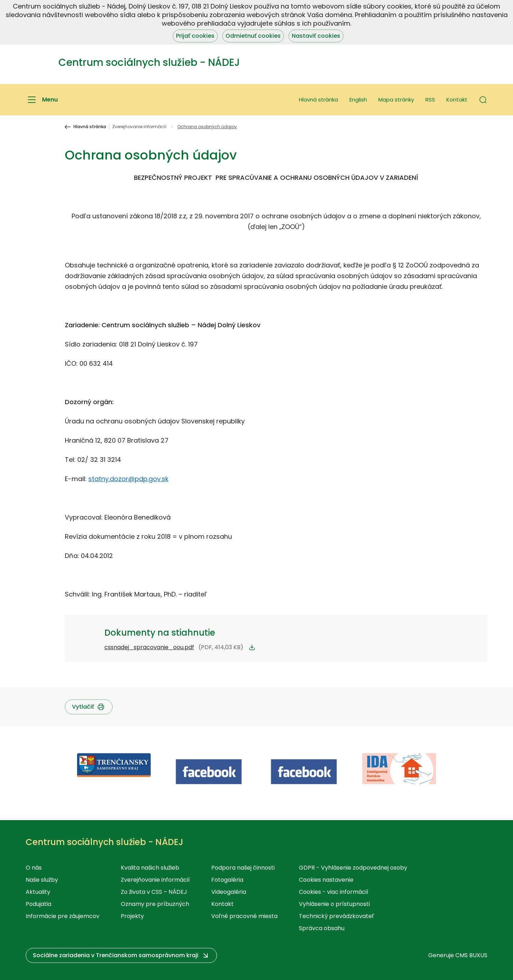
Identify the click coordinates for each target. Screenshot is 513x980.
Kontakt (457, 100)
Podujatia (38, 904)
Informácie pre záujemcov (63, 916)
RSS (430, 100)
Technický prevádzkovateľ (336, 916)
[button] (483, 100)
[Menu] (42, 100)
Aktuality (38, 892)
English (358, 100)
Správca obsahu (322, 928)
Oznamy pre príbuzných (155, 904)
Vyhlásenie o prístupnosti (334, 904)
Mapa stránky (396, 100)
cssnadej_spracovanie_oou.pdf (149, 647)
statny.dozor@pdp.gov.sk (128, 479)
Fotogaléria (227, 880)
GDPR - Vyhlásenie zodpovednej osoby (353, 868)
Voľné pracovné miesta (244, 916)
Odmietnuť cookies (253, 36)
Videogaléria (229, 892)
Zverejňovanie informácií (139, 127)
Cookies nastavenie (326, 880)
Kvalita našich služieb (150, 868)
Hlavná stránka (318, 100)
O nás (34, 868)
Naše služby (42, 880)
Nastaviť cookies (316, 36)
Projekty (132, 916)
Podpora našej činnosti (243, 868)
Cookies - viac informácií (334, 892)
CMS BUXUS (471, 955)
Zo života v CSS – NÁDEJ (154, 892)
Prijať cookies (195, 36)
